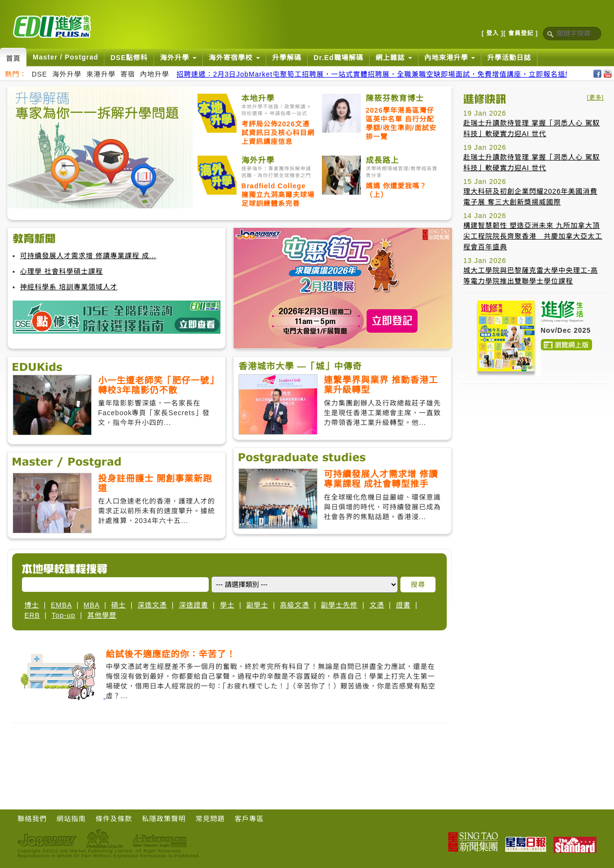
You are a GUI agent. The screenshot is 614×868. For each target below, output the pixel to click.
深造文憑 (152, 605)
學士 (227, 605)
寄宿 (128, 74)
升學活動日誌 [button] (509, 58)
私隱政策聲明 (164, 819)
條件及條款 (114, 819)
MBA (91, 605)
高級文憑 (295, 605)
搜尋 (418, 585)
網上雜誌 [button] (394, 58)
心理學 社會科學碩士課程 (61, 271)
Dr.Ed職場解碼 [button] (338, 58)
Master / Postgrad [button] (65, 57)
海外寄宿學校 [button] (234, 58)
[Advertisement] (520, 538)
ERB (32, 615)
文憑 (377, 605)
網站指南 (71, 819)
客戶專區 (249, 819)
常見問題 (210, 819)
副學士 (257, 605)
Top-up (64, 615)
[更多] (595, 98)
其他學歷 (102, 615)
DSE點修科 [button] (129, 58)
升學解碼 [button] (287, 58)
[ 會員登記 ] (521, 33)
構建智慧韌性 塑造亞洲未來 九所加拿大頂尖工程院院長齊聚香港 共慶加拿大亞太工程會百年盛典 (533, 236)
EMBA (61, 605)
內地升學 (155, 74)
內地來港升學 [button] (450, 58)
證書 (403, 605)
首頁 (13, 59)
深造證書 (194, 605)
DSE (40, 74)
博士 (32, 605)
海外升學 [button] (178, 58)
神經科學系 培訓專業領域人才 (69, 287)
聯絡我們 (32, 819)
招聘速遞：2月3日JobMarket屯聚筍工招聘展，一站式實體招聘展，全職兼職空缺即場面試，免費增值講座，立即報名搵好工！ (382, 74)
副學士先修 (339, 605)
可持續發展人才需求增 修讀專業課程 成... (88, 256)
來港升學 (101, 74)
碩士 (119, 605)
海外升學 (67, 74)
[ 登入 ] (493, 33)
